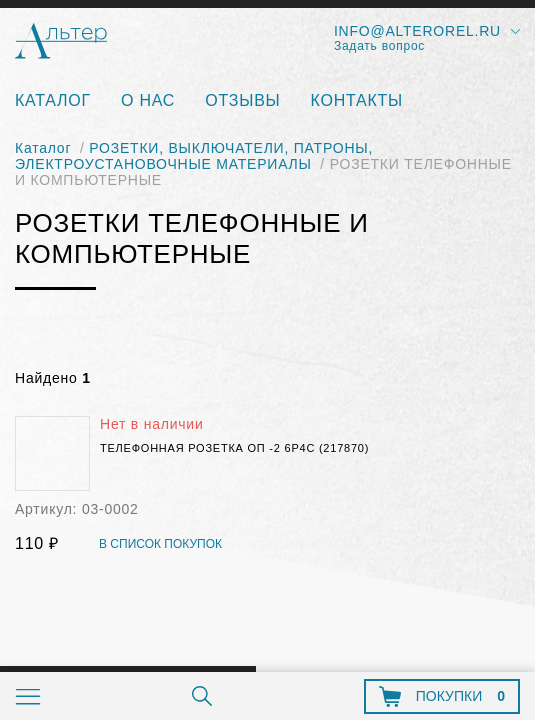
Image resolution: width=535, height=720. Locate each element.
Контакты (357, 100)
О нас (148, 100)
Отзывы (242, 100)
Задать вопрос (379, 46)
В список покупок (160, 544)
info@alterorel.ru (417, 31)
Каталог (53, 100)
